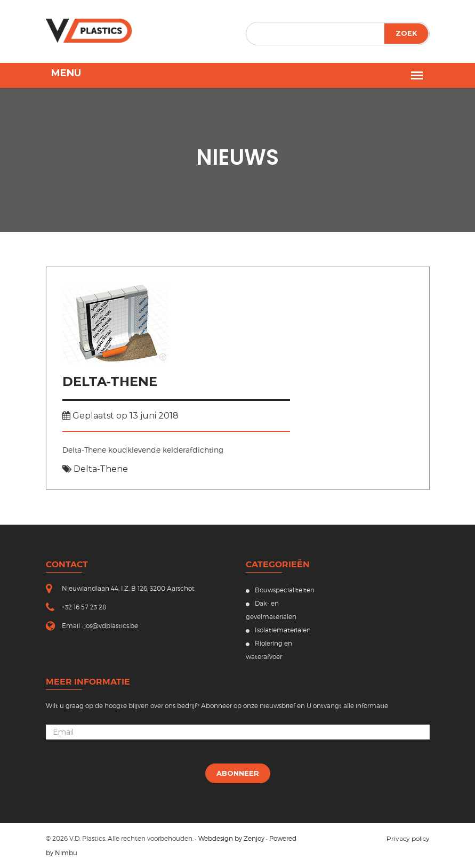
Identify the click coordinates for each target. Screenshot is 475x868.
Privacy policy (408, 838)
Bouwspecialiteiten (280, 590)
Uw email (63, 716)
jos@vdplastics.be (111, 626)
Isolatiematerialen (278, 630)
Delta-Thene (110, 381)
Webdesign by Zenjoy (231, 838)
